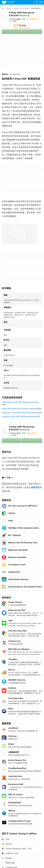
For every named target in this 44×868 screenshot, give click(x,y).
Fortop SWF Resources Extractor (22, 428)
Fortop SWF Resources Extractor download (19, 409)
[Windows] (9, 8)
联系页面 (35, 487)
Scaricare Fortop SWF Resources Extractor (19, 417)
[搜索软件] (37, 2)
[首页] (3, 8)
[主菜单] (42, 2)
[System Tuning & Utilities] (21, 8)
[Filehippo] (8, 2)
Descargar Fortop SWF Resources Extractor (20, 413)
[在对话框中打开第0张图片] (20, 234)
